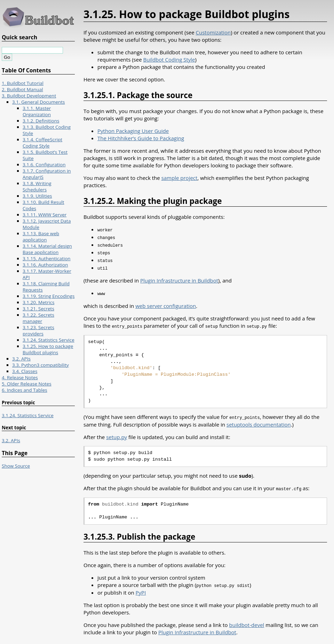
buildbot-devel (247, 621)
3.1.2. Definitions (41, 121)
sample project (180, 178)
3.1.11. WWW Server (45, 215)
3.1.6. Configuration (44, 165)
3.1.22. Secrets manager (38, 318)
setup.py (117, 434)
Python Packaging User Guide (133, 131)
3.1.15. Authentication (47, 259)
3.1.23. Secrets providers (38, 331)
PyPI (141, 588)
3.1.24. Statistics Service (49, 340)
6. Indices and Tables (25, 390)
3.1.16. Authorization (45, 265)
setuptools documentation (259, 421)
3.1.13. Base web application (41, 237)
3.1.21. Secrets (38, 309)
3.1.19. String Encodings (49, 296)
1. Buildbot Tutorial (23, 83)
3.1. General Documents (39, 102)
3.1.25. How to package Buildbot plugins (48, 349)
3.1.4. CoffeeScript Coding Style (42, 143)
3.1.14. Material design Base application (47, 249)
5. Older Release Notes (27, 384)
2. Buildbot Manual (22, 89)
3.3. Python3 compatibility (41, 365)
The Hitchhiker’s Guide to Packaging (141, 138)
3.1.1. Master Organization (37, 111)
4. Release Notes (20, 377)
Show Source (16, 466)
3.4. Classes (25, 371)
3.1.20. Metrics (38, 302)
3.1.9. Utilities (37, 196)
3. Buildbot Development (29, 96)
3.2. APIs (21, 359)
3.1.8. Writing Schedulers (37, 186)
